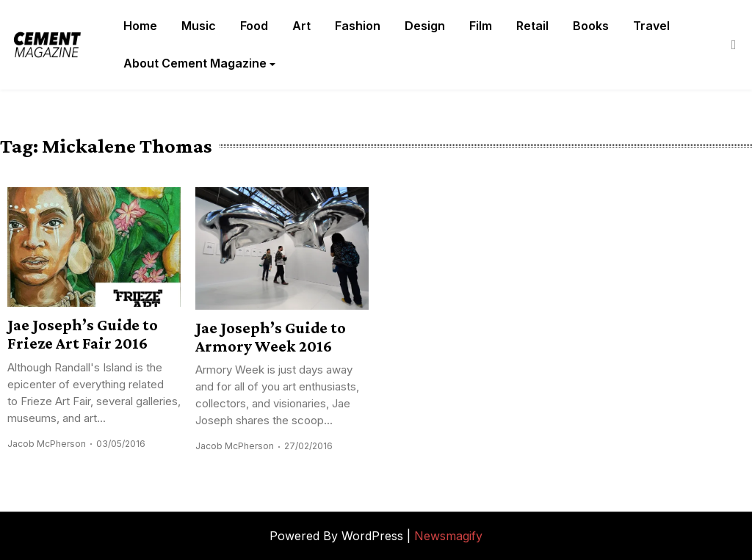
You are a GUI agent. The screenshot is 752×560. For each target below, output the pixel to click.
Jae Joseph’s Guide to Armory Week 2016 (271, 337)
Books (591, 26)
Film (481, 26)
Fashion (358, 26)
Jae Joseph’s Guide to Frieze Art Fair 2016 (83, 334)
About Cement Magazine (195, 63)
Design (425, 26)
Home (140, 26)
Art (301, 26)
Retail (532, 26)
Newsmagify (448, 536)
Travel (651, 26)
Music (199, 26)
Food (254, 26)
